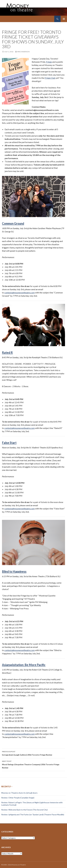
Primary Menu (64, 19)
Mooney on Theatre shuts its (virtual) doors (19, 793)
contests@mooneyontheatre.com (20, 293)
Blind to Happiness (14, 571)
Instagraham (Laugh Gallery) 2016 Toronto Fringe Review (33, 753)
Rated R (7, 353)
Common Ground (13, 223)
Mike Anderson (23, 52)
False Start (9, 443)
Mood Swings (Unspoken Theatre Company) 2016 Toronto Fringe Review (33, 764)
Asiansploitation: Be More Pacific (24, 665)
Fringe (49, 62)
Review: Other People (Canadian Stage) (18, 798)
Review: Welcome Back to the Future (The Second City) (24, 810)
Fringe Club (50, 78)
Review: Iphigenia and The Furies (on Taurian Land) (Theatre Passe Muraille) (33, 815)
